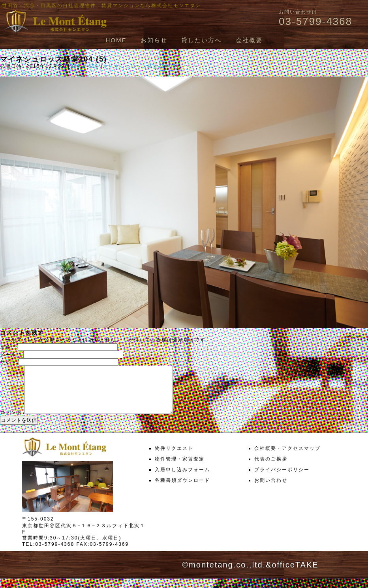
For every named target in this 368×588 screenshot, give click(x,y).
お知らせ (154, 40)
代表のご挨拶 (271, 468)
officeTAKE (295, 574)
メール (11, 355)
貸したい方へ (201, 40)
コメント (11, 422)
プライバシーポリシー (282, 479)
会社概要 (249, 40)
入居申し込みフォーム (182, 479)
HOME (116, 40)
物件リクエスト (174, 458)
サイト (8, 362)
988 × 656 (84, 66)
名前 (8, 347)
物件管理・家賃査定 (180, 468)
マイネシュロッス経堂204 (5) (141, 66)
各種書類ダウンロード (182, 490)
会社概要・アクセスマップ (287, 458)
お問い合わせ (271, 490)
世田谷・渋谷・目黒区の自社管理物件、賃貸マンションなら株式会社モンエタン (101, 6)
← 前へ (9, 73)
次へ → (30, 73)
